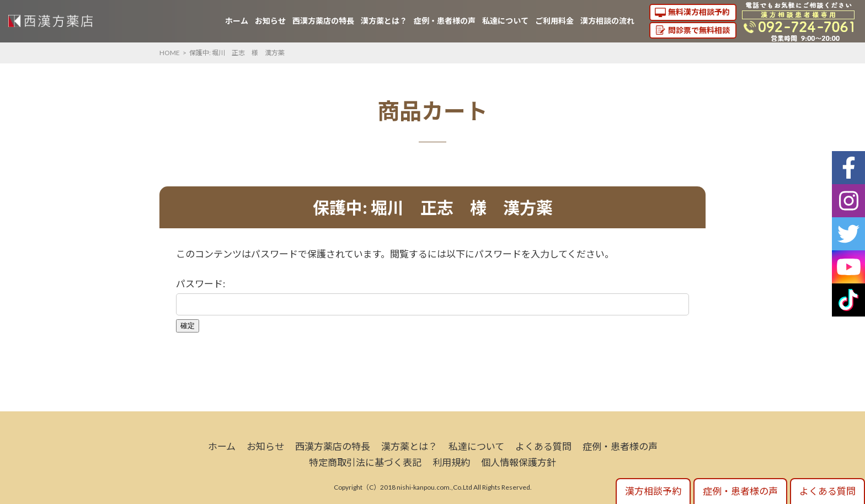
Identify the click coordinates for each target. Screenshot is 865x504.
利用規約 (451, 462)
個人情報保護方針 (519, 462)
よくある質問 (543, 446)
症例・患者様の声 (445, 21)
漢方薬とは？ (384, 21)
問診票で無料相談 (699, 30)
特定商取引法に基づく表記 (365, 462)
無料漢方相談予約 (699, 12)
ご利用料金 (554, 21)
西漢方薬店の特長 (323, 21)
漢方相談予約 (653, 491)
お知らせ (270, 21)
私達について (505, 21)
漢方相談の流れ (607, 21)
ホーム (237, 21)
